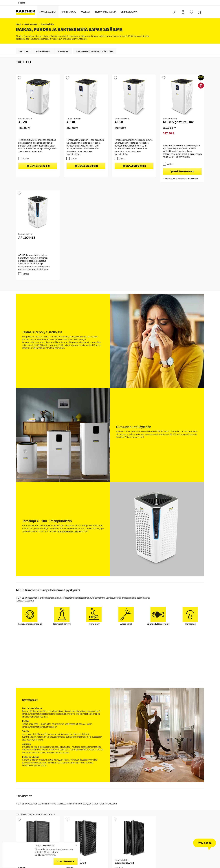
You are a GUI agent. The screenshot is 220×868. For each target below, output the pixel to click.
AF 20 (23, 122)
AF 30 (71, 122)
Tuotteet (24, 52)
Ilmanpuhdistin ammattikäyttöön (95, 52)
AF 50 (119, 122)
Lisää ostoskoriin (38, 166)
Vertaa (26, 159)
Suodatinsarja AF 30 (76, 816)
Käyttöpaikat (43, 52)
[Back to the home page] (27, 12)
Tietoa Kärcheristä (106, 12)
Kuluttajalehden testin (69, 531)
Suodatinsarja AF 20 (28, 816)
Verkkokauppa (129, 12)
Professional (68, 12)
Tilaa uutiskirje (66, 861)
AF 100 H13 (27, 238)
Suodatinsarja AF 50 (124, 816)
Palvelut (85, 12)
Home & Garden (48, 12)
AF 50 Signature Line (178, 122)
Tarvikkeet (63, 52)
